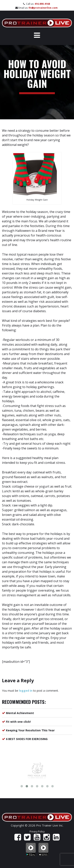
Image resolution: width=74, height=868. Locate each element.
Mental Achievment (20, 713)
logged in (26, 691)
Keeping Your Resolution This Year (30, 730)
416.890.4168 (42, 4)
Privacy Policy (37, 832)
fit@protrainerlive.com (43, 8)
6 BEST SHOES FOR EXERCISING (27, 739)
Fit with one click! (18, 722)
